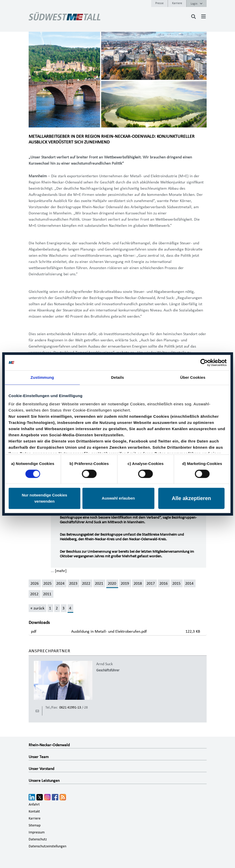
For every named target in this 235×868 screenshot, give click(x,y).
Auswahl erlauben (118, 498)
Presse (159, 3)
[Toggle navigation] (204, 17)
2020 (112, 583)
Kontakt (34, 811)
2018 (138, 583)
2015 (176, 583)
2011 (47, 594)
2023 (73, 583)
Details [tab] (118, 377)
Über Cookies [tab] (193, 377)
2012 (34, 594)
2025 (47, 583)
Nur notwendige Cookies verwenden (44, 498)
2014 (189, 583)
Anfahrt (34, 805)
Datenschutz (38, 839)
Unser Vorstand (41, 769)
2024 (60, 583)
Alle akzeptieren (191, 499)
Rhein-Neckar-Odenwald (49, 745)
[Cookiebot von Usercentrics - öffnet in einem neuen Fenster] (204, 363)
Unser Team (39, 757)
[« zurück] (38, 608)
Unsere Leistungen (44, 781)
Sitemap (35, 825)
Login (197, 4)
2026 (35, 583)
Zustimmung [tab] (42, 377)
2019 (125, 583)
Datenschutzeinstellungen (47, 846)
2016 (164, 583)
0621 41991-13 (70, 708)
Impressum (37, 832)
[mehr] (61, 571)
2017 (151, 583)
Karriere (177, 3)
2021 (99, 583)
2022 (86, 583)
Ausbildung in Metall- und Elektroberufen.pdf (109, 631)
